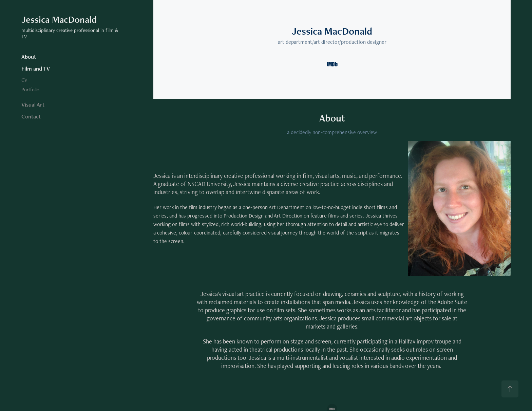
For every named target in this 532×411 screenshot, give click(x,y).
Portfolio (30, 89)
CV (24, 80)
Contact (31, 116)
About (29, 57)
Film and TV (36, 69)
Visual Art (33, 105)
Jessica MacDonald (59, 19)
